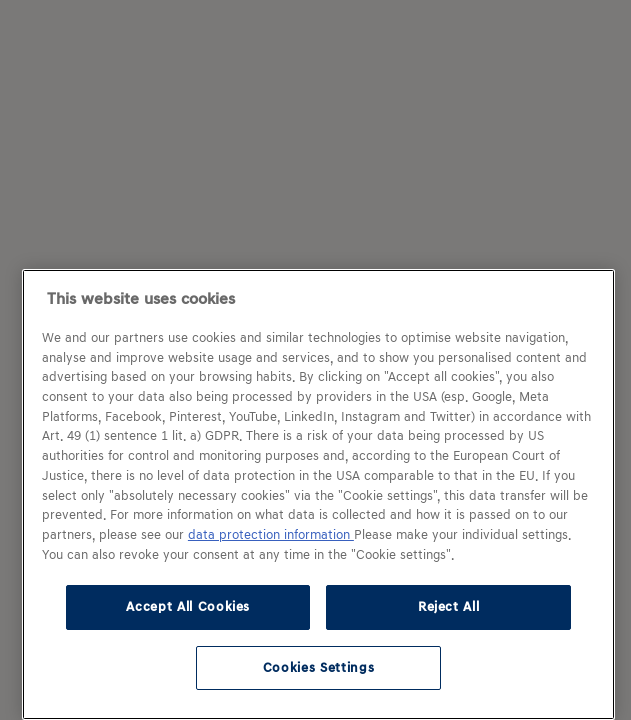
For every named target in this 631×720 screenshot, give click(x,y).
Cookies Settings (319, 667)
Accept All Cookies (188, 606)
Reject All (449, 606)
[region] (318, 494)
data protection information (271, 535)
